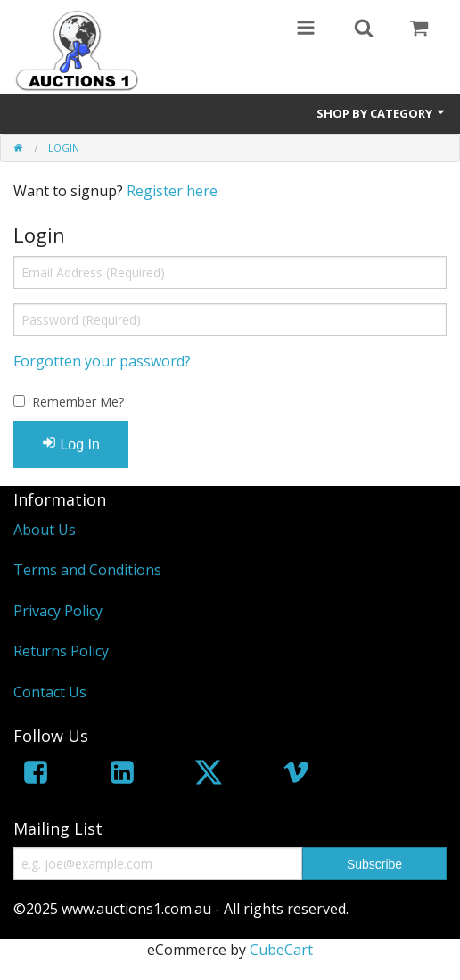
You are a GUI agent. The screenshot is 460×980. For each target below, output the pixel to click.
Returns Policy (61, 651)
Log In (71, 444)
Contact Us (50, 692)
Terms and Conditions (87, 570)
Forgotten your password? (102, 361)
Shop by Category (382, 113)
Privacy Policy (58, 611)
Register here (172, 191)
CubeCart (281, 950)
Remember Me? (78, 402)
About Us (45, 530)
